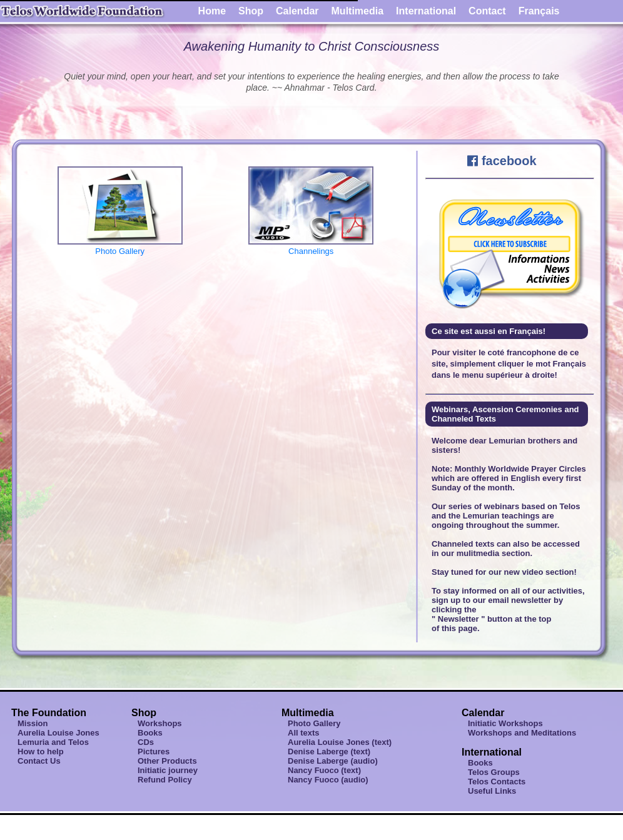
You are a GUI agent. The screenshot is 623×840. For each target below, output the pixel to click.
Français (539, 11)
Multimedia (358, 11)
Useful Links (492, 791)
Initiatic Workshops (505, 723)
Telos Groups (494, 772)
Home (212, 11)
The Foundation (49, 713)
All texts (304, 733)
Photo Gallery (120, 246)
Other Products (167, 761)
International (426, 11)
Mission (33, 723)
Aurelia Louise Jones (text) (340, 742)
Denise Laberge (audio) (333, 761)
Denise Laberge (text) (329, 751)
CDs (146, 742)
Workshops (160, 723)
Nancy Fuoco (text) (324, 770)
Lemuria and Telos (53, 742)
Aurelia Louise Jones (58, 733)
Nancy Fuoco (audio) (328, 780)
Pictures (154, 751)
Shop (251, 11)
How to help (41, 751)
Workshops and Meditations (522, 733)
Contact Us (39, 761)
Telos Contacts (497, 782)
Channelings (311, 246)
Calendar (297, 11)
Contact (487, 11)
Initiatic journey (168, 770)
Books (150, 733)
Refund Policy (165, 780)
